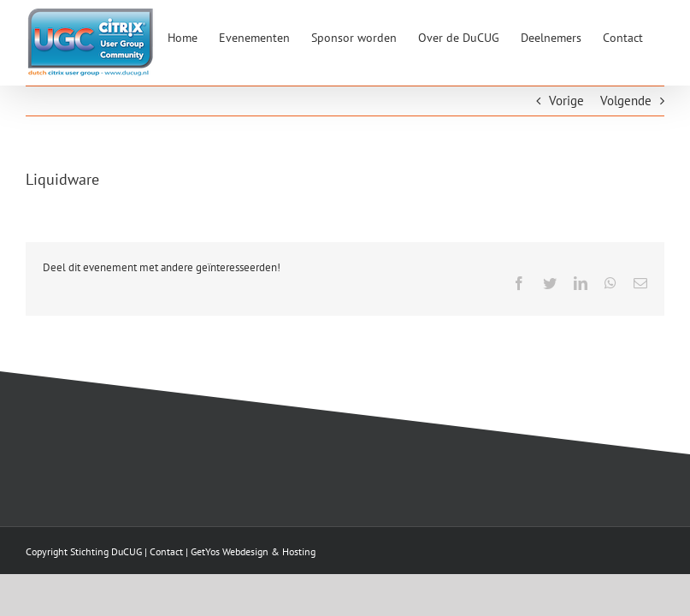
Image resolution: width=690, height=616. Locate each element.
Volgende (626, 101)
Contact (166, 551)
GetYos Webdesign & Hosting (253, 551)
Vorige (566, 101)
